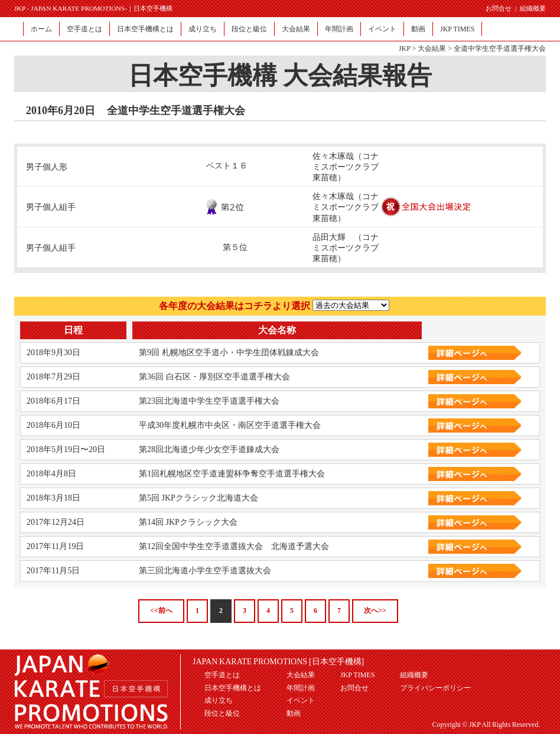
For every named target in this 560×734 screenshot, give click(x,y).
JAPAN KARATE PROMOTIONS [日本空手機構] (278, 662)
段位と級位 (249, 29)
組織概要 (533, 8)
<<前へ (161, 610)
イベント (382, 29)
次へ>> (375, 610)
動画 (418, 29)
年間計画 (339, 29)
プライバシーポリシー (435, 688)
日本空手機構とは (145, 29)
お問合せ (499, 8)
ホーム (41, 29)
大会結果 (296, 29)
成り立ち (203, 29)
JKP (405, 48)
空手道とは (84, 29)
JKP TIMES (457, 29)
